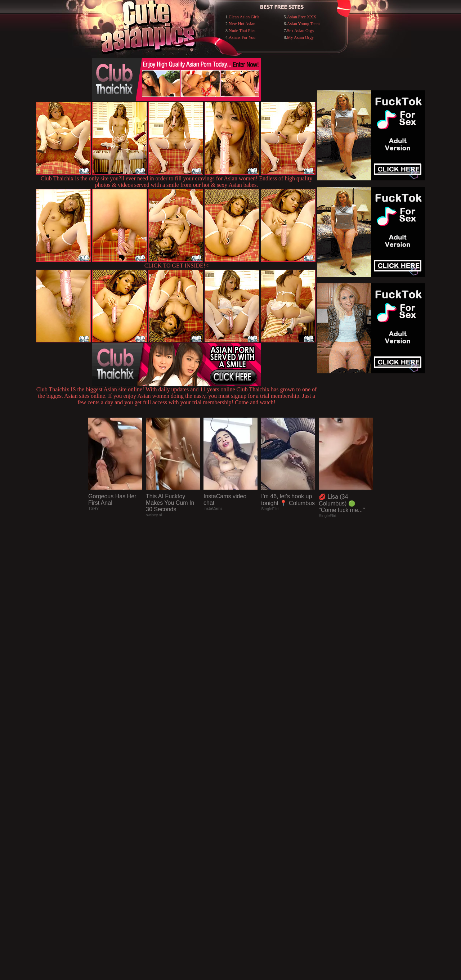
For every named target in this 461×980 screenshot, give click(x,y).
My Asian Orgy (300, 37)
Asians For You (242, 37)
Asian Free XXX (302, 17)
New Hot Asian (242, 24)
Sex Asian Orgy (301, 31)
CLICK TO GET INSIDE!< (176, 266)
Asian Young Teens (304, 24)
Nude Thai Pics (242, 31)
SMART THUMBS (243, 833)
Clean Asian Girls (244, 17)
